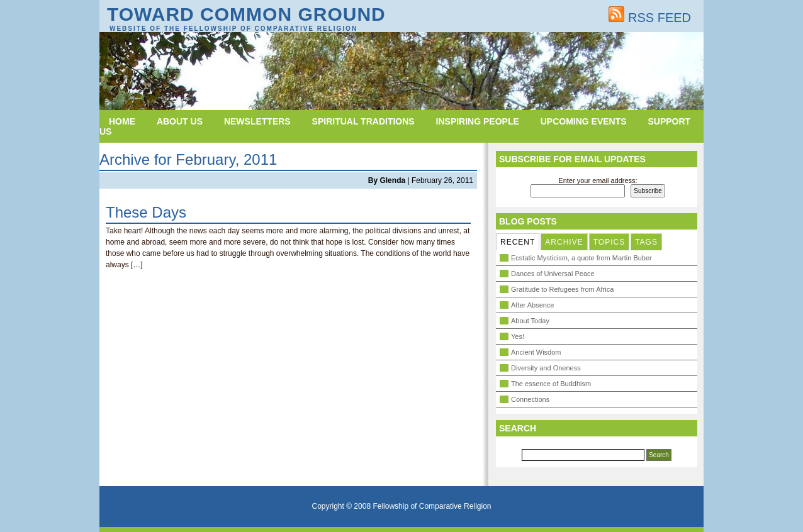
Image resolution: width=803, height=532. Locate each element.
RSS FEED (650, 18)
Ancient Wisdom (536, 352)
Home (122, 121)
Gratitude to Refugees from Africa (562, 289)
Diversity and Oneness (546, 368)
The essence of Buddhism (551, 384)
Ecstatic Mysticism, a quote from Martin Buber (581, 258)
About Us (180, 121)
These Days (146, 212)
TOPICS (609, 242)
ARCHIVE (564, 242)
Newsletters (257, 121)
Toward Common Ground (246, 14)
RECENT (518, 242)
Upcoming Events (584, 121)
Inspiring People (478, 121)
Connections (530, 399)
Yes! (518, 336)
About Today (530, 321)
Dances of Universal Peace (553, 274)
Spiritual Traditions (363, 121)
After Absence (533, 305)
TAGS (646, 242)
